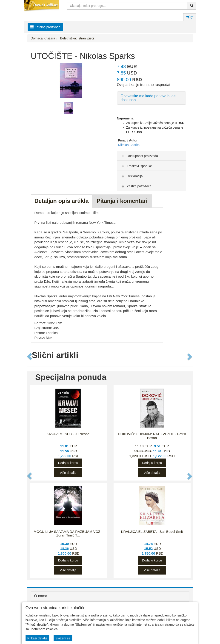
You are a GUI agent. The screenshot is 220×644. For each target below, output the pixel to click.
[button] (30, 357)
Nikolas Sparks (129, 145)
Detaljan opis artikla (62, 201)
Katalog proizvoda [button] (45, 27)
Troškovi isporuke (136, 166)
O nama (41, 596)
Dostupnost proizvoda (139, 156)
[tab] (151, 156)
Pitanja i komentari (122, 201)
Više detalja (68, 473)
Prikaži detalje (37, 638)
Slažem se (63, 638)
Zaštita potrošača (136, 186)
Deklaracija (132, 176)
